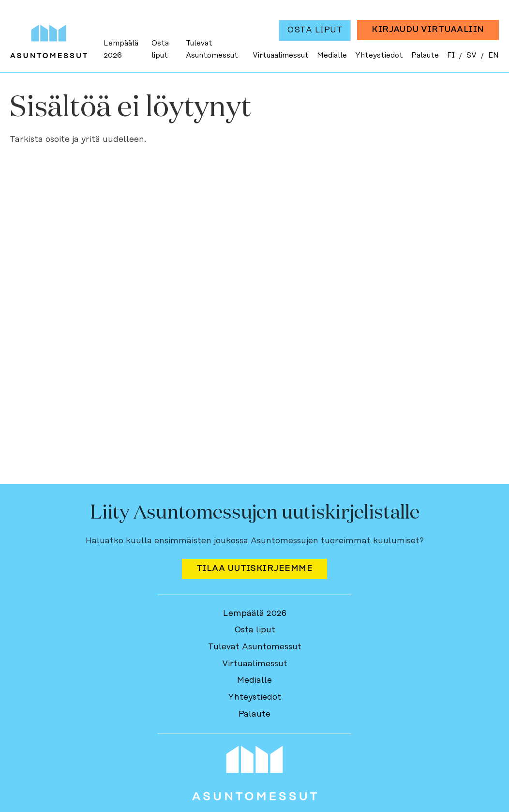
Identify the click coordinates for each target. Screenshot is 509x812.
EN (494, 55)
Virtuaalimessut (281, 55)
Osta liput (160, 50)
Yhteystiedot (379, 55)
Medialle (332, 55)
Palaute (425, 55)
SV (472, 55)
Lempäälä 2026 (121, 50)
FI (451, 55)
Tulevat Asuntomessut (212, 50)
